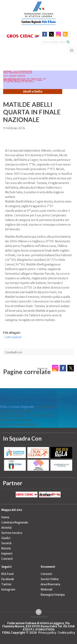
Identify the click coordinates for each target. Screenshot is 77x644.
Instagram (8, 589)
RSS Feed (7, 574)
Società (6, 543)
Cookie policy (66, 633)
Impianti (7, 554)
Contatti (7, 559)
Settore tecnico (12, 533)
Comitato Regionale (15, 522)
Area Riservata (50, 584)
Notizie (6, 548)
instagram (58, 34)
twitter (51, 34)
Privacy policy (47, 633)
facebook (45, 34)
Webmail (46, 589)
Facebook (8, 579)
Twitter (6, 584)
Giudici (6, 538)
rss (65, 34)
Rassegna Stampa (53, 595)
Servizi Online (50, 579)
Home (5, 517)
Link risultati (13, 337)
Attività (6, 528)
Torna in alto (38, 617)
